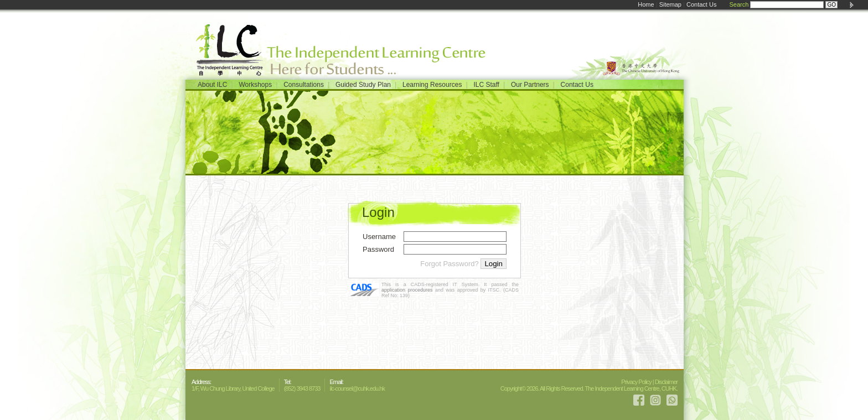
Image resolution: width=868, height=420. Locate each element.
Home (646, 4)
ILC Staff (486, 85)
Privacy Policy (636, 382)
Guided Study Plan (363, 85)
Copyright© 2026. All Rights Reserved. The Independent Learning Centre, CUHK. (589, 388)
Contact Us (701, 4)
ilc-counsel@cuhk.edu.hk (357, 388)
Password (378, 249)
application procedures (407, 290)
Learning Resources (432, 85)
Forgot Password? (449, 264)
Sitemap (670, 4)
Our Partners (530, 85)
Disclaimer (666, 382)
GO (831, 5)
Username (379, 237)
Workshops (255, 85)
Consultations (304, 85)
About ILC (212, 85)
